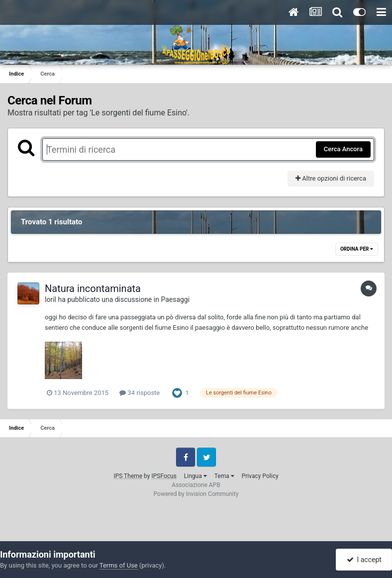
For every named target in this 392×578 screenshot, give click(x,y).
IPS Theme (128, 476)
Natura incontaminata (93, 289)
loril (50, 299)
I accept (364, 560)
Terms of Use (119, 565)
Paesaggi (175, 299)
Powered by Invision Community (196, 494)
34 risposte (140, 393)
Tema (224, 476)
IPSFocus (164, 476)
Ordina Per (357, 249)
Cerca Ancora (343, 149)
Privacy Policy (260, 476)
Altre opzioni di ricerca (331, 178)
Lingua (196, 476)
